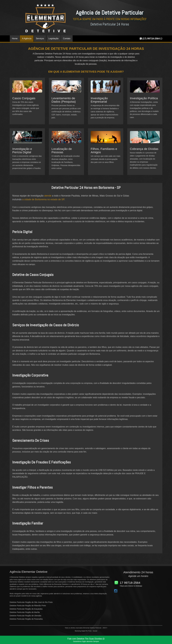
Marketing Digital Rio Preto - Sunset (86, 631)
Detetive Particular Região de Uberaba (25, 616)
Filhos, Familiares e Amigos (104, 150)
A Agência (27, 39)
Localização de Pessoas (62, 150)
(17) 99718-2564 (151, 39)
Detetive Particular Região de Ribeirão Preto (28, 606)
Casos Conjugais (24, 98)
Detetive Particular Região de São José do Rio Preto (31, 602)
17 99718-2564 (130, 583)
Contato (67, 39)
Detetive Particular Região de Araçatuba (26, 609)
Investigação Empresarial (99, 100)
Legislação (54, 39)
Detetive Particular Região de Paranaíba (26, 619)
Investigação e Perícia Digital (22, 150)
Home (15, 39)
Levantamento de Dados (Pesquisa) (64, 100)
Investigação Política (144, 98)
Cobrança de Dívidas (144, 149)
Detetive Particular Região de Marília (25, 612)
